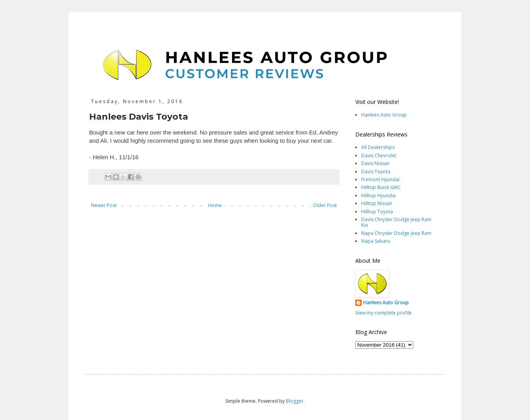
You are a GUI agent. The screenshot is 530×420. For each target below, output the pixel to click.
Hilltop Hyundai (378, 195)
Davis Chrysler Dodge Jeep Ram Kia (396, 222)
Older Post (325, 205)
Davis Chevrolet (379, 155)
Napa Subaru (376, 241)
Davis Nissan (375, 163)
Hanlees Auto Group (384, 115)
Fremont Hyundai (380, 179)
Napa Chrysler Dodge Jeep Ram (396, 233)
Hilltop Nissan (377, 203)
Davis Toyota (376, 172)
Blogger (295, 401)
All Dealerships (378, 147)
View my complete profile (384, 313)
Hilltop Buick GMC (381, 187)
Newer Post (104, 205)
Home (215, 205)
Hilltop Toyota (377, 212)
